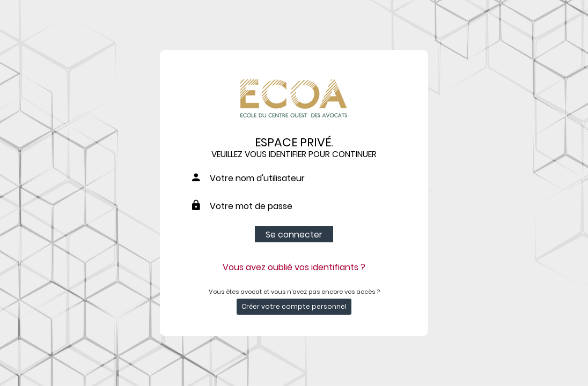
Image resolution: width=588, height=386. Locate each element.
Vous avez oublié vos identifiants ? (294, 267)
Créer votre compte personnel (294, 306)
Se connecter (294, 235)
